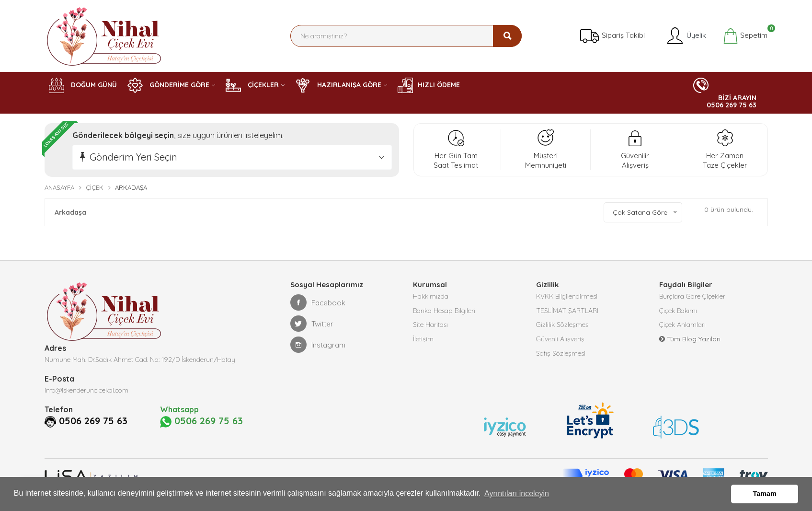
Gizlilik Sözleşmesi (563, 325)
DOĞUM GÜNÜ (83, 85)
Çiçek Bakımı (678, 311)
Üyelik (686, 36)
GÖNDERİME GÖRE (168, 85)
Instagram (318, 345)
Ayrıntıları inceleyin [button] (517, 494)
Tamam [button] (765, 494)
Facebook (318, 302)
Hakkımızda (431, 297)
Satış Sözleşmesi (561, 354)
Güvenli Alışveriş (560, 340)
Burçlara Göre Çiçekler (692, 297)
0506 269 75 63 (93, 421)
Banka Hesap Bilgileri (444, 311)
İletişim (423, 340)
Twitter (312, 324)
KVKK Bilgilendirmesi (567, 297)
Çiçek (95, 187)
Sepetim (745, 36)
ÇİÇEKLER (252, 85)
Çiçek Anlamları (682, 325)
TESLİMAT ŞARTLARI (567, 311)
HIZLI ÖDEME (429, 85)
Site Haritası (430, 325)
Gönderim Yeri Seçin (133, 157)
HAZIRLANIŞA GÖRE (338, 85)
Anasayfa (59, 187)
